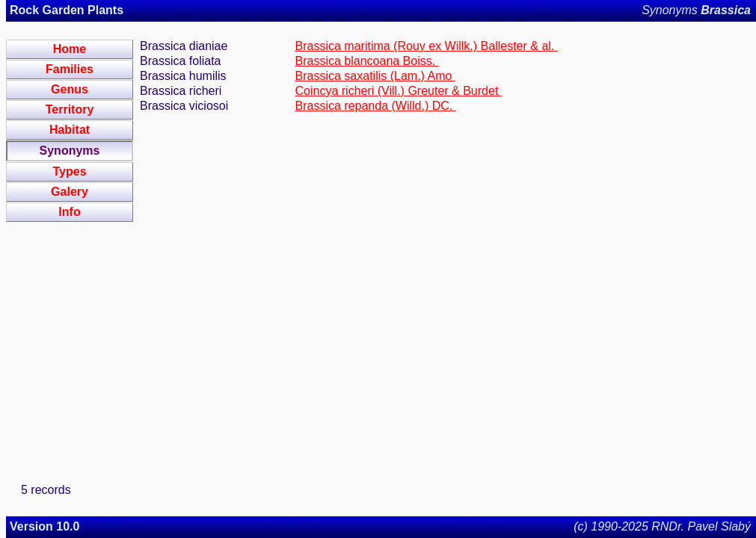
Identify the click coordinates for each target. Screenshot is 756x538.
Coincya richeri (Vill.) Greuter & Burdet (399, 91)
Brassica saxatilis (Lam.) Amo (375, 76)
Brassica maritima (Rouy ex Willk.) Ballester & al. (427, 46)
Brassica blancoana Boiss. (367, 61)
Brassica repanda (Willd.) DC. (376, 106)
